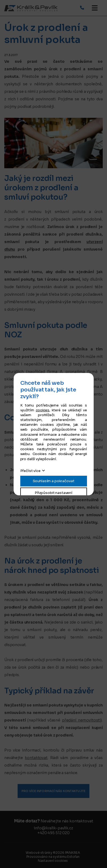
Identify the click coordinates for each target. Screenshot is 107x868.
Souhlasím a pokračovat (54, 481)
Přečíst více (30, 471)
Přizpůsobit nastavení (53, 493)
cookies (43, 410)
